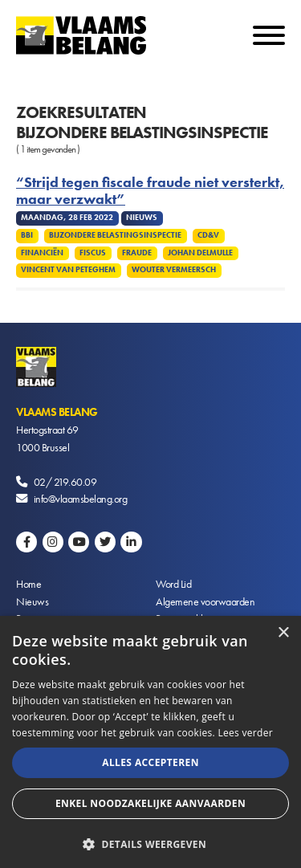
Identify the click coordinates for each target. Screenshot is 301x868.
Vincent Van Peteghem (68, 270)
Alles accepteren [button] (150, 762)
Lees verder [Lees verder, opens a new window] (245, 733)
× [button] (283, 633)
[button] (150, 843)
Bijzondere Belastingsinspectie (115, 235)
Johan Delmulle (200, 253)
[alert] (150, 742)
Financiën (42, 253)
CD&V (208, 235)
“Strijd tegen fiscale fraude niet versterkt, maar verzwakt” (150, 191)
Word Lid (173, 584)
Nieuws (32, 601)
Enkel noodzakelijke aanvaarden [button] (150, 803)
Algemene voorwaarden (205, 601)
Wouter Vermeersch (174, 270)
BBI (27, 235)
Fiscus (93, 253)
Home (28, 584)
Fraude (137, 253)
